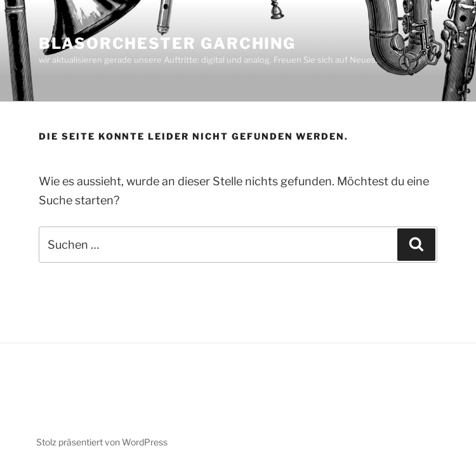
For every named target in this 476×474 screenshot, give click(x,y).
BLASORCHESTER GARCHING (167, 43)
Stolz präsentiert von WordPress (102, 442)
